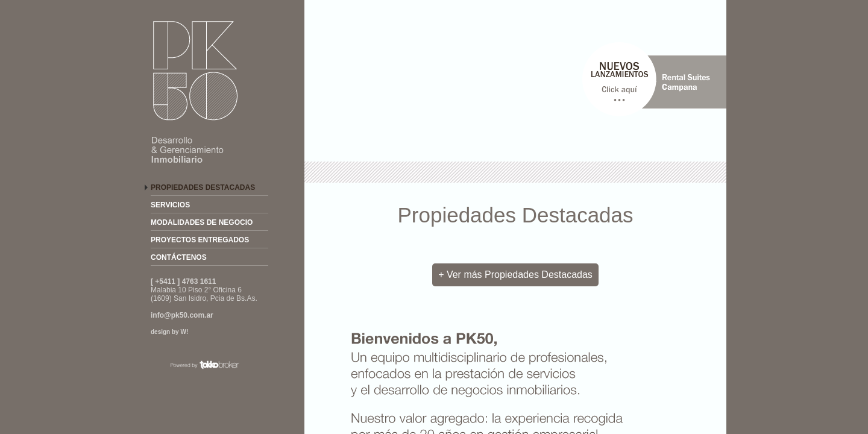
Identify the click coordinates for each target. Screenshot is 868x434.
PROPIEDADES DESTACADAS (203, 187)
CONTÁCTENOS (179, 257)
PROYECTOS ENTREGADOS (200, 240)
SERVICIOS (170, 205)
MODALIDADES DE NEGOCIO (202, 222)
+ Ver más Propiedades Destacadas (515, 275)
